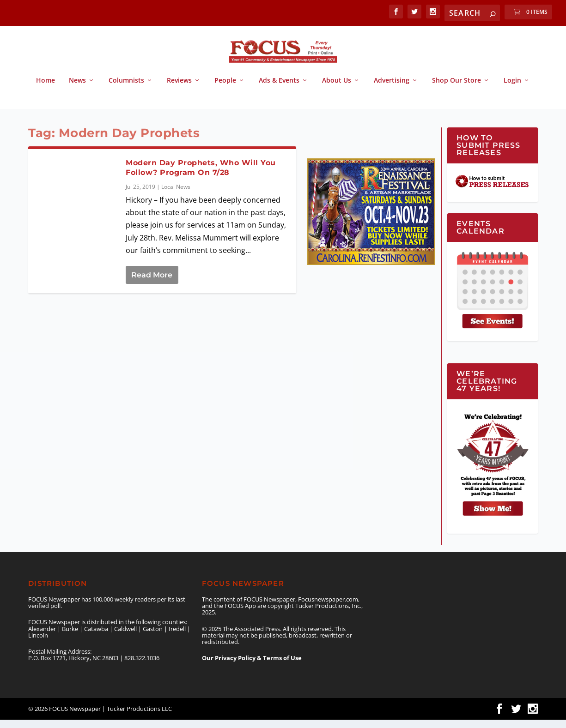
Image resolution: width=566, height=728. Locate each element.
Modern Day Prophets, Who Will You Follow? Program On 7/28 (201, 176)
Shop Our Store (456, 89)
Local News (176, 195)
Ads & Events (279, 89)
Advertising (392, 89)
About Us (337, 89)
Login (512, 89)
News (77, 89)
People (225, 89)
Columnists (126, 89)
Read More (152, 283)
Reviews (179, 89)
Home (46, 89)
